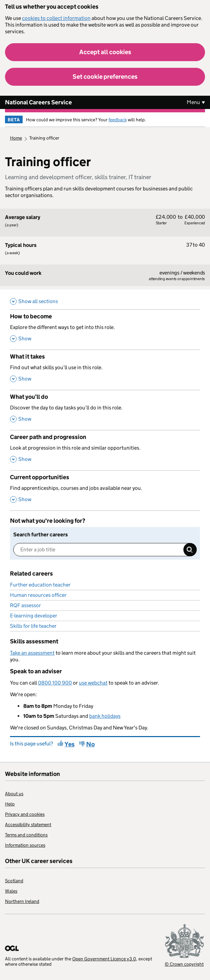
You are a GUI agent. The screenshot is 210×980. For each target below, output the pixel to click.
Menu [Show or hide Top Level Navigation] (193, 102)
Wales (11, 891)
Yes (70, 744)
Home (16, 138)
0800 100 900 (55, 683)
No (91, 744)
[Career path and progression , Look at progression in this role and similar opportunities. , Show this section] (105, 450)
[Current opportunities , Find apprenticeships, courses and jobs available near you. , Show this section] (105, 490)
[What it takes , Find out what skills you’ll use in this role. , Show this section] (105, 370)
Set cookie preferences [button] (105, 77)
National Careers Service (38, 102)
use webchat (93, 683)
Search (190, 550)
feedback (118, 120)
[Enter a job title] (105, 550)
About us (14, 794)
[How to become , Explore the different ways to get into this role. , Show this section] (105, 329)
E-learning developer (34, 616)
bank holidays (105, 716)
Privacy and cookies (25, 814)
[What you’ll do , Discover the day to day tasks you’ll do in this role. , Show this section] (105, 410)
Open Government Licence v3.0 (104, 959)
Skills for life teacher (33, 626)
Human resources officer (38, 595)
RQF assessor (25, 605)
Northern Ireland (22, 901)
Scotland (14, 881)
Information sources (25, 845)
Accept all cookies (105, 52)
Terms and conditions (26, 835)
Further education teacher (40, 585)
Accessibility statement (28, 824)
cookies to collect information (56, 18)
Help (10, 804)
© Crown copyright (184, 964)
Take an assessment (32, 653)
